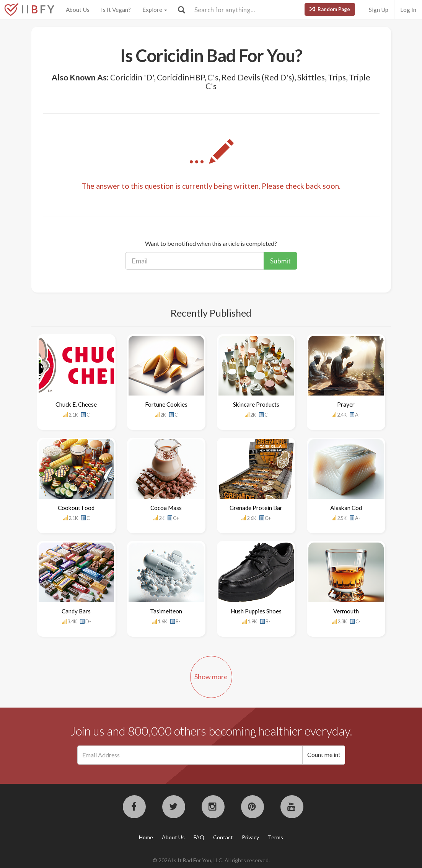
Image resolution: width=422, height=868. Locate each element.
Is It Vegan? (116, 10)
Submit (280, 261)
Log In (408, 10)
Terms (275, 837)
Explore (155, 10)
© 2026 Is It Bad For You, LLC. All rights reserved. (211, 860)
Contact (223, 837)
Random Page (330, 9)
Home (146, 837)
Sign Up (379, 10)
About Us (78, 10)
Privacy (250, 837)
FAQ (199, 837)
